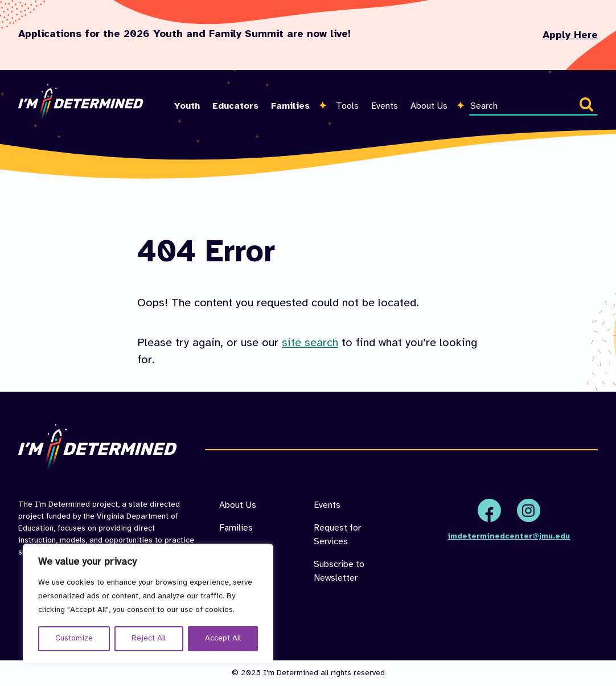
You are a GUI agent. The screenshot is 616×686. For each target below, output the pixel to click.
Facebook (489, 510)
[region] (148, 603)
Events (385, 106)
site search (310, 343)
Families (290, 106)
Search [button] (589, 106)
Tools (347, 106)
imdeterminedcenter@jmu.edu (509, 537)
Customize (74, 638)
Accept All (223, 638)
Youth (187, 106)
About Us (429, 106)
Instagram (529, 510)
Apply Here (570, 36)
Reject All (149, 638)
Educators (235, 106)
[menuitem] (187, 93)
